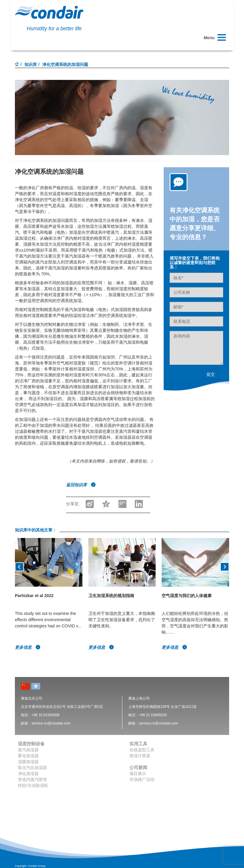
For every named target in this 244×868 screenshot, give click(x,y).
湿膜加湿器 (28, 762)
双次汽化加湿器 (32, 768)
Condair (49, 12)
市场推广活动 (142, 779)
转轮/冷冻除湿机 (33, 785)
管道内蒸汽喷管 (32, 779)
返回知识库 (81, 485)
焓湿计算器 (140, 756)
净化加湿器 (28, 774)
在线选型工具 (142, 750)
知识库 (31, 64)
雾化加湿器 (28, 756)
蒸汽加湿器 (28, 750)
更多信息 (28, 647)
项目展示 (138, 774)
